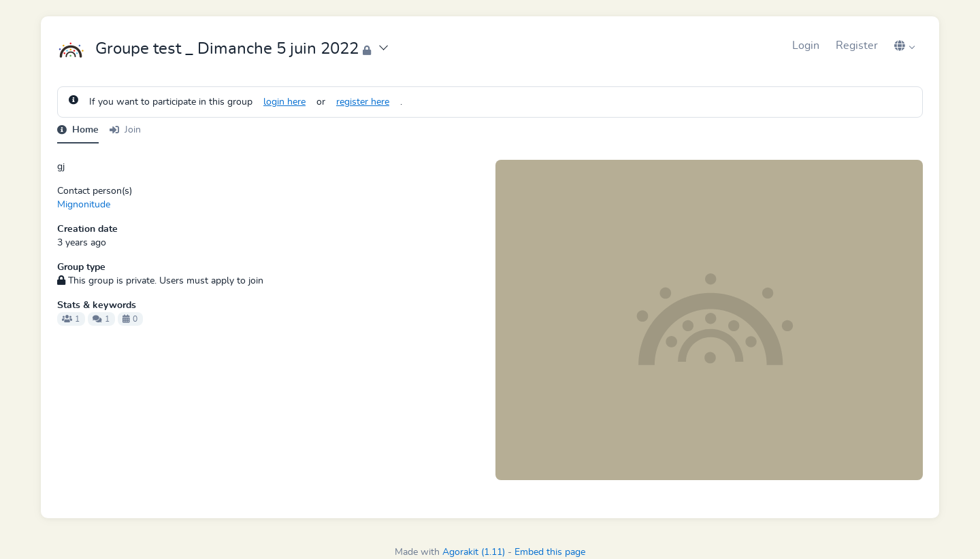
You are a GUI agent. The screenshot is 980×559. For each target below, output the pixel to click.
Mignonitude (84, 205)
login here (284, 102)
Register (857, 46)
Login (806, 46)
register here (363, 102)
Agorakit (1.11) (474, 552)
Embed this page (550, 552)
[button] (904, 46)
